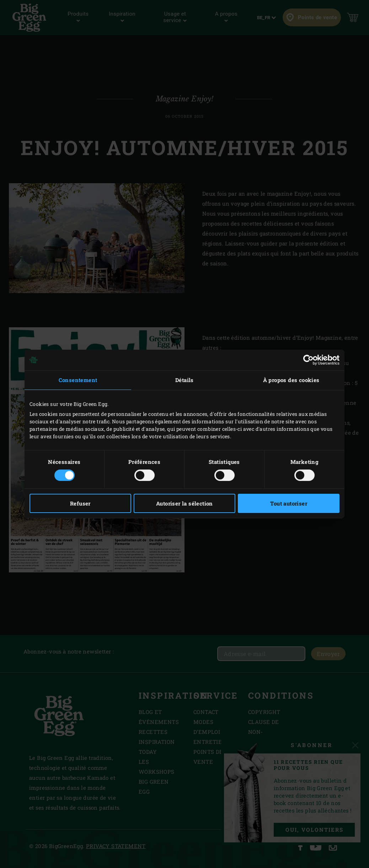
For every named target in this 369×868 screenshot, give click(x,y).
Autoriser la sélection (184, 503)
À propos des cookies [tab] (291, 380)
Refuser (80, 503)
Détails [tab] (184, 380)
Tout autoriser (289, 503)
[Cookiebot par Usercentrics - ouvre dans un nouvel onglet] (308, 360)
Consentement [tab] (78, 380)
